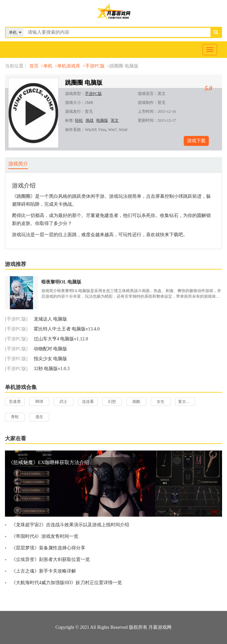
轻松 (79, 120)
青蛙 (15, 417)
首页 (34, 66)
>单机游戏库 (67, 66)
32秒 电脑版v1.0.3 (52, 369)
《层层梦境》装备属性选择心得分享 (48, 548)
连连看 (88, 402)
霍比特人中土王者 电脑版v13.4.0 (67, 329)
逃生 (39, 417)
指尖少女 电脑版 (51, 359)
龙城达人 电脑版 (51, 319)
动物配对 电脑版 (51, 349)
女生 (161, 402)
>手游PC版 (94, 66)
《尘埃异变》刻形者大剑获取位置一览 (51, 559)
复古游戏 (186, 402)
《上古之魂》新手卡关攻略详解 (44, 571)
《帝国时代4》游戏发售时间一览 (45, 536)
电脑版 (102, 120)
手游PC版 (93, 94)
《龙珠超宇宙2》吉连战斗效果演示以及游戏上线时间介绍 (70, 525)
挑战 (90, 120)
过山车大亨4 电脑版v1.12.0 (61, 339)
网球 (39, 402)
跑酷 (136, 402)
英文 (115, 120)
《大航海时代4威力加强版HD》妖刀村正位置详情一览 (67, 583)
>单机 (47, 66)
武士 (63, 402)
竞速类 (15, 402)
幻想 (112, 402)
